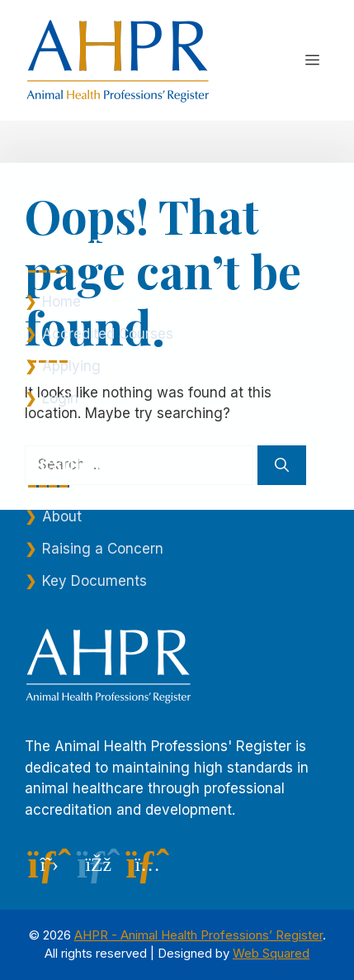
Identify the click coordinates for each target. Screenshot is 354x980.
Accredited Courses (108, 334)
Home (61, 302)
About (62, 516)
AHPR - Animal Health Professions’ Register (198, 935)
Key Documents (94, 581)
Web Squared (271, 953)
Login (60, 398)
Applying (71, 366)
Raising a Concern (103, 549)
